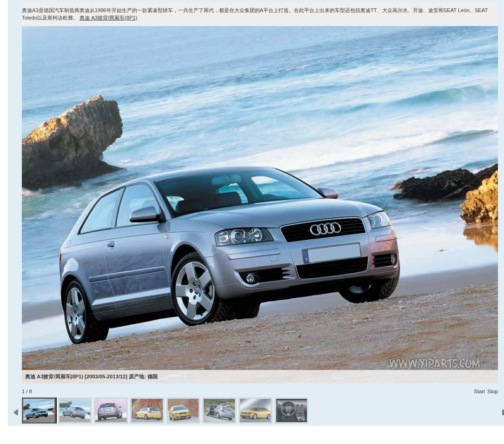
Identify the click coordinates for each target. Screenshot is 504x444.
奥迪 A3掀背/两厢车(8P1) (108, 18)
